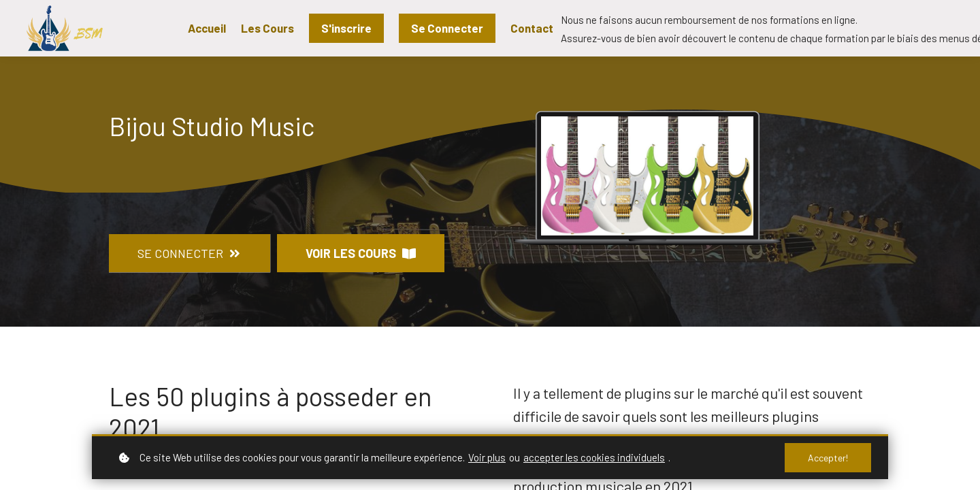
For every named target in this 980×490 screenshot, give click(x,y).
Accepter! (828, 458)
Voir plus (487, 457)
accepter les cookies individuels (594, 457)
